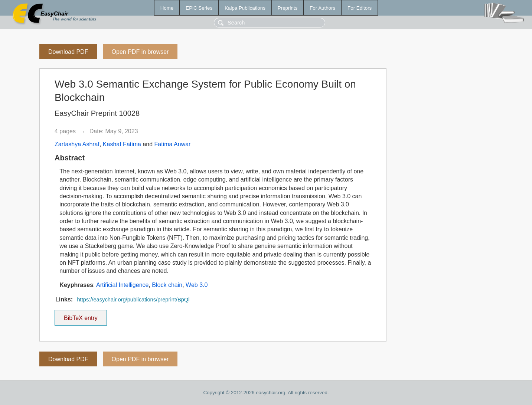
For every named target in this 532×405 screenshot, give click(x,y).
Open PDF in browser (140, 52)
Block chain (167, 285)
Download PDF (68, 52)
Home (167, 8)
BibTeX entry (81, 316)
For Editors (360, 8)
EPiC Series (199, 8)
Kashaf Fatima (122, 144)
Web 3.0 (197, 285)
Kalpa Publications (245, 8)
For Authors (322, 8)
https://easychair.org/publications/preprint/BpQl (133, 300)
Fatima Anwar (173, 144)
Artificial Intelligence (122, 285)
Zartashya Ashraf (77, 144)
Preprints (288, 8)
